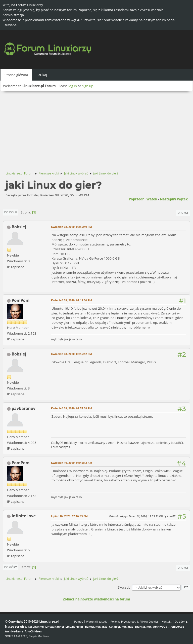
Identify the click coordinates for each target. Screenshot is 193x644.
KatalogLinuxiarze (121, 627)
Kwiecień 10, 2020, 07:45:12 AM (71, 463)
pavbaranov (23, 408)
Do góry (11, 567)
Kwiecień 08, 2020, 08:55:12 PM (71, 354)
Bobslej (19, 227)
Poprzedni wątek (143, 199)
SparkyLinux (143, 627)
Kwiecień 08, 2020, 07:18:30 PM (71, 300)
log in (73, 86)
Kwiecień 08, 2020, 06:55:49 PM (71, 227)
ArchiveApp (176, 627)
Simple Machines (39, 636)
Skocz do (124, 587)
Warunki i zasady (97, 621)
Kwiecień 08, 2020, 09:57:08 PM (71, 408)
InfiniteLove (24, 516)
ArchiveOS (160, 627)
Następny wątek (174, 199)
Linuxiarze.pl (74, 627)
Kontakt (166, 621)
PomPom (20, 300)
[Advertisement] (96, 129)
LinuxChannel (55, 627)
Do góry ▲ (181, 621)
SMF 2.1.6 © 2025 (16, 636)
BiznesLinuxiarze (96, 627)
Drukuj (183, 213)
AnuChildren (33, 631)
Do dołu (11, 212)
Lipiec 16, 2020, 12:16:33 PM (69, 516)
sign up (88, 86)
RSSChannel (36, 627)
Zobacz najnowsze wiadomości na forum (96, 599)
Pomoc (79, 621)
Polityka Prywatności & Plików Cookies (135, 621)
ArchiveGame (14, 631)
